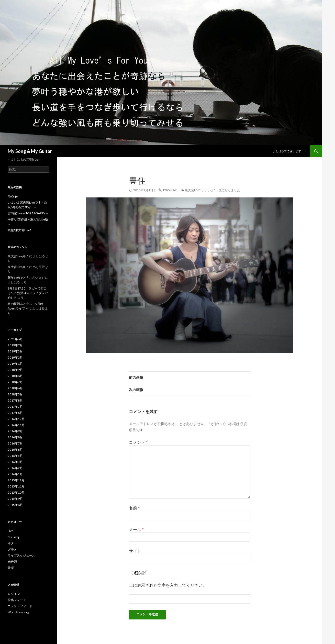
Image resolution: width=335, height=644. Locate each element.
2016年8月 (15, 437)
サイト (135, 551)
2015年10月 (16, 492)
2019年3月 (15, 351)
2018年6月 (15, 388)
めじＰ (12, 298)
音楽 (11, 568)
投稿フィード (17, 600)
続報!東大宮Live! (19, 230)
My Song (13, 537)
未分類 (12, 562)
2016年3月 (15, 462)
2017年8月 (15, 400)
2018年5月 (15, 394)
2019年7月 (15, 345)
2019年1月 (15, 364)
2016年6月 (15, 449)
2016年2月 (15, 468)
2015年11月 (16, 486)
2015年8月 (15, 505)
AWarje (13, 196)
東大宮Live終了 (18, 256)
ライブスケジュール (21, 555)
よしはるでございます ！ (290, 151)
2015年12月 (16, 480)
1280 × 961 (170, 190)
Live (10, 531)
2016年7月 (15, 443)
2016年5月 (15, 456)
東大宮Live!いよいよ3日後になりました (213, 190)
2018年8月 (15, 376)
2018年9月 (15, 370)
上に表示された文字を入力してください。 (168, 585)
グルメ (12, 549)
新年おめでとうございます (26, 278)
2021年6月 (15, 339)
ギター (12, 543)
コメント (138, 442)
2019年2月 (15, 357)
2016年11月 (16, 425)
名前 (134, 508)
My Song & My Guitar (30, 151)
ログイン (14, 594)
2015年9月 (15, 499)
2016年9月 (15, 431)
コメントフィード (20, 606)
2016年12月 (16, 419)
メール (136, 529)
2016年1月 (15, 474)
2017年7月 (15, 407)
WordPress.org (18, 612)
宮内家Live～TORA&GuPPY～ (28, 213)
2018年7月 (15, 382)
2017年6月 (15, 413)
